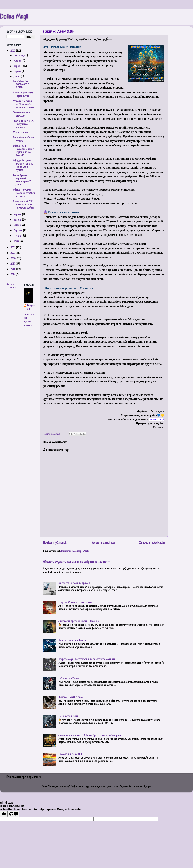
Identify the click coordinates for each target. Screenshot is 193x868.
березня (18, 231)
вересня (18, 66)
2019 (13, 264)
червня (18, 215)
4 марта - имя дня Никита (72, 640)
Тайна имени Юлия (68, 716)
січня (17, 241)
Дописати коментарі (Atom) (75, 551)
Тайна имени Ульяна (69, 678)
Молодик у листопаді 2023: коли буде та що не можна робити (91, 735)
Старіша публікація (152, 543)
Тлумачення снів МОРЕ (70, 754)
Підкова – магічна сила (70, 697)
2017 (13, 275)
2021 (13, 253)
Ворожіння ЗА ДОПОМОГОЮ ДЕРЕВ (21, 85)
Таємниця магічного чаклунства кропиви (23, 124)
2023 (13, 51)
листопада (20, 56)
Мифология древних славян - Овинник (79, 621)
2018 (13, 269)
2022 (13, 248)
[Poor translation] (13, 814)
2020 (13, 259)
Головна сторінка (103, 543)
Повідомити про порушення (24, 777)
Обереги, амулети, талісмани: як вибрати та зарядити (77, 562)
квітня (18, 225)
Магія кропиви (21, 132)
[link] (157, 419)
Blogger (147, 787)
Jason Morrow (120, 787)
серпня (18, 72)
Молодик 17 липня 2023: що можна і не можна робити (24, 104)
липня (17, 77)
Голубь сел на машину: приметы (75, 583)
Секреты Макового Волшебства (75, 602)
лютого (18, 236)
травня (18, 220)
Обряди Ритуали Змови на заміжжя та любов (24, 193)
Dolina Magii (14, 17)
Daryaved (31, 307)
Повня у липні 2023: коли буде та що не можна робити (24, 205)
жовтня (18, 61)
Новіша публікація (55, 543)
